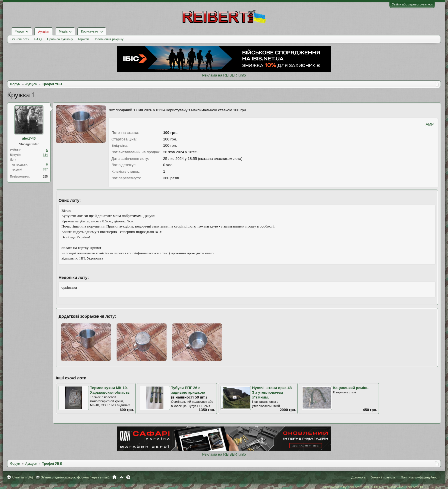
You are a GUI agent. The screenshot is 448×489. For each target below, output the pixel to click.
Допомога (358, 477)
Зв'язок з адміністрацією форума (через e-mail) (75, 477)
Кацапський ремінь (351, 388)
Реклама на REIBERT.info (224, 75)
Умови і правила (383, 477)
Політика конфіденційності (420, 477)
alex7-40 (29, 138)
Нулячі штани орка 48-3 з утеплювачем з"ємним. (272, 393)
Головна (114, 477)
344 (45, 155)
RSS (128, 477)
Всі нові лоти (20, 39)
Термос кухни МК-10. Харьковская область (110, 390)
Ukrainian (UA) (23, 477)
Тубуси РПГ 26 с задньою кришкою (188, 390)
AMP (430, 124)
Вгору (121, 477)
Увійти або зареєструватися (412, 4)
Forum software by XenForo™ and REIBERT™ (380, 487)
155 (45, 177)
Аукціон (43, 32)
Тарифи (83, 39)
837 (45, 169)
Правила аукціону (60, 39)
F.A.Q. (38, 39)
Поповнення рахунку (108, 39)
